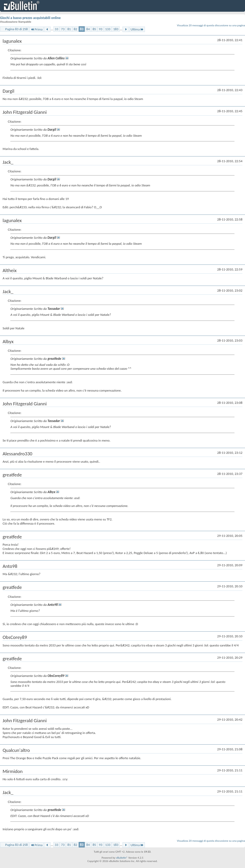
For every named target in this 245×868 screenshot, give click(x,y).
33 (56, 29)
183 (116, 29)
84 (88, 29)
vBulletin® (122, 858)
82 (75, 29)
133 (108, 29)
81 (69, 29)
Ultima (137, 29)
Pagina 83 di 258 (16, 29)
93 (100, 29)
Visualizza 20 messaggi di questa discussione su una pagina (211, 25)
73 (63, 29)
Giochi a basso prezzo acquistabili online (30, 18)
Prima (36, 29)
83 (82, 29)
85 (94, 29)
